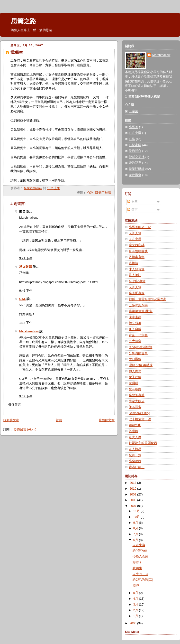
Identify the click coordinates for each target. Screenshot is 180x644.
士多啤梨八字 (138, 305)
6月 (136, 540)
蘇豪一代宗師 (138, 335)
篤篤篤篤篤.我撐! (141, 311)
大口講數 (135, 359)
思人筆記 (135, 275)
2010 (134, 489)
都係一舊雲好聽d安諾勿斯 (148, 299)
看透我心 (135, 151)
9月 (136, 523)
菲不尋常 (135, 407)
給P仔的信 (140, 551)
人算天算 (135, 233)
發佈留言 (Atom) (25, 429)
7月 (136, 534)
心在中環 (135, 133)
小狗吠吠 (135, 461)
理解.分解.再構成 (141, 365)
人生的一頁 (140, 574)
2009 (134, 495)
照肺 (136, 586)
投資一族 (135, 455)
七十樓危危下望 (140, 419)
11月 (137, 511)
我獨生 (137, 568)
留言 (133, 210)
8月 (136, 528)
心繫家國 (135, 145)
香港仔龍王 (137, 467)
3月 (136, 605)
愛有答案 (135, 389)
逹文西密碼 (137, 245)
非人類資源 (137, 269)
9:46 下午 (26, 291)
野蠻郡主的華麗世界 (143, 443)
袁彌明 (133, 383)
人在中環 (135, 239)
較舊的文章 (107, 420)
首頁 (59, 420)
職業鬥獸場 (103, 193)
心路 (90, 193)
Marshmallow (29, 331)
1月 (136, 616)
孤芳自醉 (135, 329)
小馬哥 (133, 127)
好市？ (137, 562)
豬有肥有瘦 (137, 293)
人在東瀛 (139, 545)
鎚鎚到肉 (135, 425)
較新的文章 (11, 420)
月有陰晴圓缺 (138, 251)
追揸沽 (133, 263)
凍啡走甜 (135, 317)
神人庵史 (135, 371)
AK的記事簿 (137, 281)
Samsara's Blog (139, 413)
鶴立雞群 (135, 323)
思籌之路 (24, 21)
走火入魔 (135, 437)
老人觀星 (135, 449)
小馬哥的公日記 (140, 227)
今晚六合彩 (140, 557)
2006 (134, 623)
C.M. (22, 299)
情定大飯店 (137, 401)
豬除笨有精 (137, 395)
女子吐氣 (135, 377)
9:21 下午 (26, 258)
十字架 (133, 111)
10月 (137, 517)
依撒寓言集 (137, 257)
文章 (133, 202)
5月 (136, 593)
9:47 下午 (26, 396)
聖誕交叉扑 (137, 157)
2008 (134, 500)
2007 (134, 506)
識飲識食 (135, 175)
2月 (136, 610)
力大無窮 (135, 341)
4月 (136, 599)
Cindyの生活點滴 (140, 347)
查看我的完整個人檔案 (144, 97)
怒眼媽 (133, 431)
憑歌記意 (135, 163)
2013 (134, 483)
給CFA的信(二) (143, 580)
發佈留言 (15, 405)
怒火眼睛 (26, 267)
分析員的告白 (138, 353)
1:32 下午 (26, 323)
